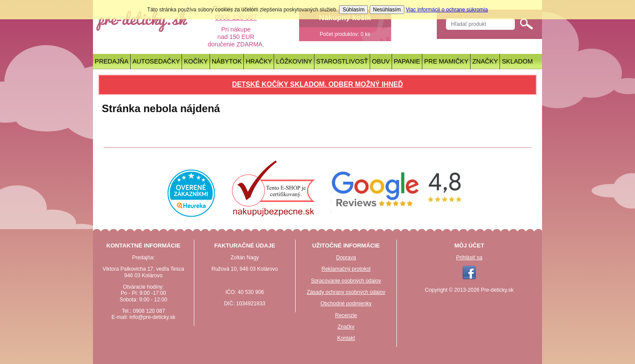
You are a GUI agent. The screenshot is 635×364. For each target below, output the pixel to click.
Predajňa (112, 61)
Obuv (381, 61)
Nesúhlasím (387, 10)
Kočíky (196, 61)
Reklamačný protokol (346, 269)
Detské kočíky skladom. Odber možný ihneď (317, 84)
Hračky (259, 61)
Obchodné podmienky (346, 304)
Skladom (517, 61)
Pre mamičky (446, 61)
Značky (485, 61)
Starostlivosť (342, 61)
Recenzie (346, 315)
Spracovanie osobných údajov (346, 281)
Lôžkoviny (294, 61)
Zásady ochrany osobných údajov (346, 292)
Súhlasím (353, 10)
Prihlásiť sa (469, 258)
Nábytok (227, 61)
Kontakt (346, 338)
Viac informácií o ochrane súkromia (447, 10)
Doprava (346, 258)
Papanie (407, 61)
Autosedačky (156, 61)
